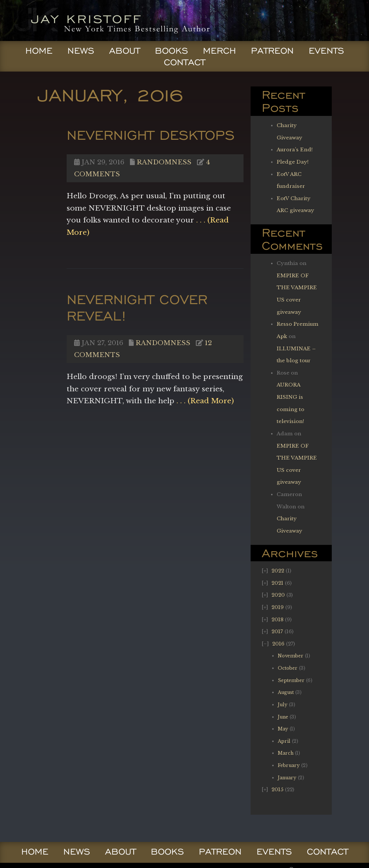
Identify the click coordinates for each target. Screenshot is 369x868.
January (287, 778)
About (125, 51)
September (291, 680)
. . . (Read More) (204, 401)
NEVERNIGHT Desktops (151, 135)
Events (326, 51)
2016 (278, 644)
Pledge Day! (293, 162)
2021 (277, 583)
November (291, 656)
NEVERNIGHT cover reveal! (137, 307)
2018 (277, 620)
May (283, 729)
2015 (277, 790)
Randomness (164, 162)
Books (171, 51)
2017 (277, 632)
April (284, 741)
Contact (184, 62)
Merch (220, 51)
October (288, 668)
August (286, 692)
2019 (278, 607)
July (283, 705)
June (283, 717)
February (289, 765)
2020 (278, 595)
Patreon (272, 51)
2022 (278, 571)
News (81, 51)
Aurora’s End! (295, 150)
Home (39, 51)
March (286, 753)
